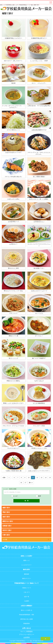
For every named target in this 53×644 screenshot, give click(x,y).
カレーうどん (39, 313)
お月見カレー (13, 244)
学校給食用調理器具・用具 (27, 615)
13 (41, 478)
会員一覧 (27, 597)
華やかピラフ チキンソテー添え (13, 291)
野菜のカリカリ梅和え (13, 381)
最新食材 (27, 574)
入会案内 (27, 601)
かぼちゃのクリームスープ (39, 291)
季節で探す (6, 512)
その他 (5, 539)
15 (50, 478)
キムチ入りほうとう (13, 448)
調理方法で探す (8, 521)
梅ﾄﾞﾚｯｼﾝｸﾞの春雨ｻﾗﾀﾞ (39, 358)
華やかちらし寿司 (13, 268)
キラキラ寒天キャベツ (13, 130)
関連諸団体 (27, 623)
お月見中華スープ (13, 222)
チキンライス (13, 313)
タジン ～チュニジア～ (39, 83)
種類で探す (6, 508)
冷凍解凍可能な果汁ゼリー (39, 38)
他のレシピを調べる (27, 610)
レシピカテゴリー (27, 565)
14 (46, 478)
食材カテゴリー (27, 578)
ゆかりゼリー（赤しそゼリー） (13, 61)
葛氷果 (13, 83)
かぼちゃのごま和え (13, 199)
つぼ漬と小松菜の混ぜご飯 (13, 471)
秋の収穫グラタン (39, 268)
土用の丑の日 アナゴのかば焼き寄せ (39, 106)
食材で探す (6, 517)
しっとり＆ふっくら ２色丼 (39, 61)
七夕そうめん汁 (39, 381)
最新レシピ (27, 560)
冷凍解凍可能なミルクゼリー (13, 38)
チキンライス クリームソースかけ (13, 426)
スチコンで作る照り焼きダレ (13, 177)
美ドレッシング (13, 358)
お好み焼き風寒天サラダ (39, 130)
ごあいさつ (27, 592)
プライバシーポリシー (27, 634)
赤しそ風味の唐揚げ (39, 177)
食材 (39, 496)
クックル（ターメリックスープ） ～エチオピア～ (13, 107)
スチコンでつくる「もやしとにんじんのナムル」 (39, 153)
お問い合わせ (27, 628)
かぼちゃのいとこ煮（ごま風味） (39, 199)
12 (37, 478)
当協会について (27, 588)
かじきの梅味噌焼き (39, 403)
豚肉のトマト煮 (13, 336)
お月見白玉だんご (39, 222)
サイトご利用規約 (27, 632)
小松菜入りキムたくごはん (39, 448)
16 (21, 483)
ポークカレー (39, 336)
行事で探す (6, 535)
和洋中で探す (7, 530)
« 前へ (4, 478)
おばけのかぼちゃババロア (13, 152)
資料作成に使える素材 (27, 619)
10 (29, 478)
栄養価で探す (7, 526)
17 (25, 483)
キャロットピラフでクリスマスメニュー (39, 245)
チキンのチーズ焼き (39, 426)
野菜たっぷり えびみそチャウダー (13, 403)
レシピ (14, 496)
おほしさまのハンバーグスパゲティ (39, 471)
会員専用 (27, 638)
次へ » (31, 483)
